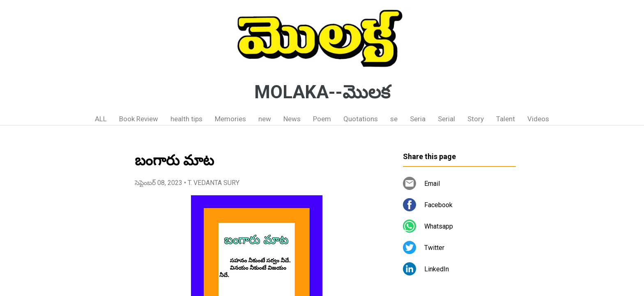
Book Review (139, 119)
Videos (538, 119)
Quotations (361, 119)
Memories (230, 119)
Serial (446, 119)
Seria (418, 119)
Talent (506, 119)
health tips (186, 119)
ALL (101, 119)
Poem (322, 119)
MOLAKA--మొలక (322, 92)
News (292, 119)
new (265, 119)
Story (476, 119)
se (394, 119)
